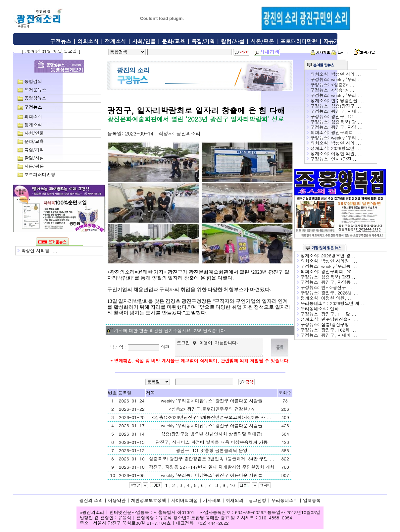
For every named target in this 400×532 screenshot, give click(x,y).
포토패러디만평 (299, 41)
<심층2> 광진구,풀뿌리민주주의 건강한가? (212, 412)
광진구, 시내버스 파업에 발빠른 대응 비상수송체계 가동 (212, 445)
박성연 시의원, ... (39, 251)
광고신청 (257, 503)
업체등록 (312, 503)
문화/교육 (174, 41)
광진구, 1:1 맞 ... (339, 314)
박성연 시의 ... (346, 74)
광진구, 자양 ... (347, 127)
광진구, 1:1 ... (346, 116)
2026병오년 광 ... (339, 256)
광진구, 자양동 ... (339, 282)
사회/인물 (144, 41)
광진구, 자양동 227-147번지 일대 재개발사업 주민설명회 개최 (211, 470)
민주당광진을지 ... (340, 319)
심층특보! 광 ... (347, 122)
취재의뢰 (235, 503)
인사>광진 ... (345, 159)
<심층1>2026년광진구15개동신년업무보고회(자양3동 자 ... (212, 420)
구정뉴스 (61, 41)
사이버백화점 (184, 503)
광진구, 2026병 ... (340, 293)
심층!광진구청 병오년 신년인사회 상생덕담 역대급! (212, 437)
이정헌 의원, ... (347, 154)
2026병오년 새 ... (348, 303)
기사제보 (212, 503)
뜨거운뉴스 (35, 90)
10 (232, 488)
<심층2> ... (343, 85)
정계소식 (116, 41)
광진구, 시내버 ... (339, 335)
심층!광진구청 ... (338, 324)
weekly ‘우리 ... (347, 79)
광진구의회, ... (346, 132)
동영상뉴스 (35, 98)
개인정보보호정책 (149, 503)
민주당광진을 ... (348, 101)
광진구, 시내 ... (347, 111)
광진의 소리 (91, 503)
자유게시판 (337, 41)
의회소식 (88, 41)
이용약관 (117, 503)
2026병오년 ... (346, 148)
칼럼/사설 (233, 41)
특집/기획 (203, 41)
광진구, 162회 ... (339, 330)
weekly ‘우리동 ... (339, 266)
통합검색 (33, 81)
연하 (334, 309)
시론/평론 (262, 41)
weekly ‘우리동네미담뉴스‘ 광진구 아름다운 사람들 (212, 404)
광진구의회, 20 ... (340, 271)
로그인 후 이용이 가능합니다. (220, 349)
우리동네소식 (285, 503)
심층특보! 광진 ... (339, 277)
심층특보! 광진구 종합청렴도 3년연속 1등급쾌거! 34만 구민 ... (212, 462)
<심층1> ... (343, 90)
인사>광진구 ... (337, 287)
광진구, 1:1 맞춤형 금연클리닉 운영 (212, 453)
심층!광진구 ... (346, 106)
